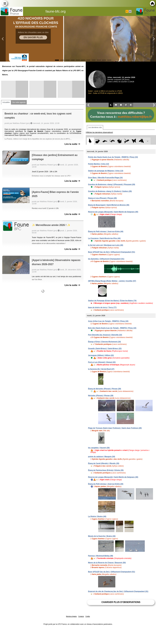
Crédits (88, 616)
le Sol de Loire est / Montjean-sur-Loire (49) (106, 245)
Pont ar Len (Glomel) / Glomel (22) (102, 362)
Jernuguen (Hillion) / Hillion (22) (101, 355)
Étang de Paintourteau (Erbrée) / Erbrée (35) (106, 470)
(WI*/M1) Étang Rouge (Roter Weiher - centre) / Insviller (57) (112, 281)
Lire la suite (72, 144)
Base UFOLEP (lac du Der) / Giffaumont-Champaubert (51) (111, 252)
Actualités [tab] (6, 102)
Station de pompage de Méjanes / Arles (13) (106, 171)
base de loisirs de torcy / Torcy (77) (102, 307)
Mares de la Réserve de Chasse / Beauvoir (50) (107, 563)
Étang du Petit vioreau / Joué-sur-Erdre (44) (106, 231)
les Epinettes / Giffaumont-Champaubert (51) (106, 259)
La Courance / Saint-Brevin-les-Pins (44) (104, 238)
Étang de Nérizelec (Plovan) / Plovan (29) (104, 389)
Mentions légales (71, 616)
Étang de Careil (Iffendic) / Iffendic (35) (104, 463)
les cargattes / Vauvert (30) (99, 448)
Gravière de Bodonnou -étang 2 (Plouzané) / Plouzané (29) (111, 184)
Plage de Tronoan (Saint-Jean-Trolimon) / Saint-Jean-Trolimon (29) (115, 428)
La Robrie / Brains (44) (97, 516)
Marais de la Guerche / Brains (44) (102, 536)
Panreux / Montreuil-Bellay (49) (100, 556)
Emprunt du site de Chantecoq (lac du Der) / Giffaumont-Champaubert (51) (118, 591)
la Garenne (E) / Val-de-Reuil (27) (101, 369)
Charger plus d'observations (121, 602)
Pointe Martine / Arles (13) (98, 164)
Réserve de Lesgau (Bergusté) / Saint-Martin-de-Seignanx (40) (113, 212)
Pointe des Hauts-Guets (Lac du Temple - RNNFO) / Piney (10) (113, 157)
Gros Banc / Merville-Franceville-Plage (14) (105, 178)
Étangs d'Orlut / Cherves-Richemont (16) (104, 342)
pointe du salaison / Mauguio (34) (101, 457)
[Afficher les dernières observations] (99, 132)
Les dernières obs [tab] (95, 127)
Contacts (81, 616)
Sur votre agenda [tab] (19, 102)
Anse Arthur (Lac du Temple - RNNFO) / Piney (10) (108, 321)
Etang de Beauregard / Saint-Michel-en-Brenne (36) (109, 205)
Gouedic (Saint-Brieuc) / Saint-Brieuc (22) (105, 349)
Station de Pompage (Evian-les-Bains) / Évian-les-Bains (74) (112, 301)
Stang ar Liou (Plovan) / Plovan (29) (102, 198)
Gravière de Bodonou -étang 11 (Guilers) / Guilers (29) (110, 191)
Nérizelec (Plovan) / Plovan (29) (101, 396)
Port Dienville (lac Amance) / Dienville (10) (105, 335)
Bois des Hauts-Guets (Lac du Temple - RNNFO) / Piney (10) (112, 328)
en (130, 11)
